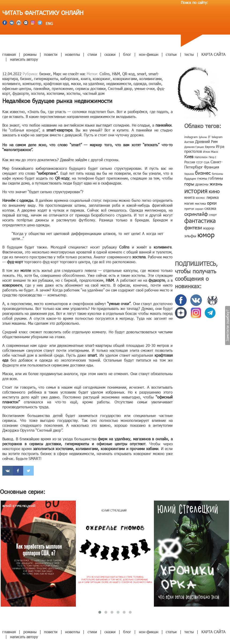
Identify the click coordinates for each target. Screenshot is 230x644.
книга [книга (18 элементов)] (189, 197)
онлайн (155, 84)
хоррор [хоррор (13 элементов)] (209, 228)
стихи (92, 54)
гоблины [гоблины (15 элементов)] (216, 178)
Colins (105, 74)
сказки (110, 54)
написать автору (24, 59)
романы (30, 54)
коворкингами (125, 79)
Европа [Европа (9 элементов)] (210, 147)
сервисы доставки (91, 88)
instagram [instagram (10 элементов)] (191, 137)
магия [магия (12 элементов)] (189, 203)
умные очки (145, 88)
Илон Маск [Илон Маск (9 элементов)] (210, 152)
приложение (62, 88)
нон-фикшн (149, 54)
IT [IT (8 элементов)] (209, 137)
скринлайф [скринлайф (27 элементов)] (196, 214)
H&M (116, 74)
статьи (171, 54)
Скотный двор (120, 88)
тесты (189, 54)
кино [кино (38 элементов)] (214, 191)
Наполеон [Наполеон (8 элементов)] (201, 157)
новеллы (72, 54)
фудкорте (21, 93)
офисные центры (17, 88)
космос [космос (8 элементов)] (200, 198)
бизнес (45, 74)
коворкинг (102, 79)
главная (9, 54)
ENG (49, 23)
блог (127, 54)
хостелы (73, 93)
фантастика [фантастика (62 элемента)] (200, 221)
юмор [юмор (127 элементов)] (206, 235)
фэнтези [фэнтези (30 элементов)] (193, 227)
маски (76, 84)
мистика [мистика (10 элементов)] (200, 203)
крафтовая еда (56, 84)
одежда (140, 84)
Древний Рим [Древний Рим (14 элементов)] (206, 141)
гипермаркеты (46, 79)
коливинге (11, 84)
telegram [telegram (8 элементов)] (217, 137)
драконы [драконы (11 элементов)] (202, 184)
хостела (38, 93)
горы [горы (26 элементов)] (189, 183)
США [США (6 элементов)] (207, 162)
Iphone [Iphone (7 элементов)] (203, 137)
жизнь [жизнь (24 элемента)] (216, 183)
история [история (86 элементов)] (196, 190)
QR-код (128, 74)
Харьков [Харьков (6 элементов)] (189, 174)
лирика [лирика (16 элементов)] (212, 197)
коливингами (150, 79)
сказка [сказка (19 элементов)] (210, 208)
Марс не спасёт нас (69, 74)
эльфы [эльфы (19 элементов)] (190, 236)
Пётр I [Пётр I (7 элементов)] (212, 157)
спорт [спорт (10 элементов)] (213, 215)
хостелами (55, 93)
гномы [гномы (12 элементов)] (202, 178)
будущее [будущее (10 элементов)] (190, 178)
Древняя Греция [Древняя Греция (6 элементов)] (194, 147)
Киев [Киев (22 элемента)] (189, 156)
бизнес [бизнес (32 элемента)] (203, 173)
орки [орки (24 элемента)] (212, 203)
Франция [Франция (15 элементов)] (211, 167)
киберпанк (69, 79)
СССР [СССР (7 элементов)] (199, 162)
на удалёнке (94, 84)
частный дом (94, 93)
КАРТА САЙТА (213, 54)
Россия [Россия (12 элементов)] (190, 162)
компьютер (32, 84)
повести (51, 54)
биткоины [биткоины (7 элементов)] (218, 174)
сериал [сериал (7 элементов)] (199, 209)
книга (86, 79)
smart (142, 74)
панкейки (41, 88)
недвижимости (119, 84)
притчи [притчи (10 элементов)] (189, 209)
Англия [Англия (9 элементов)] (189, 142)
